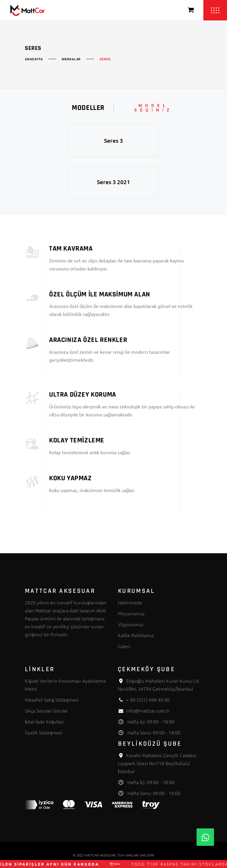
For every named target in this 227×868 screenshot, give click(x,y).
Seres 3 (113, 141)
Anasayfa (34, 59)
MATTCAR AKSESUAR (100, 855)
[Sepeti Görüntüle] (191, 10)
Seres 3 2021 (113, 182)
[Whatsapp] (205, 837)
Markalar (71, 59)
